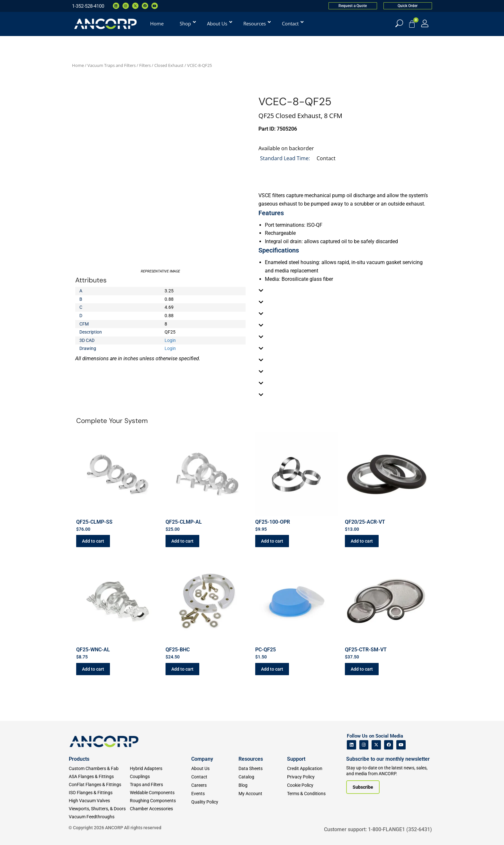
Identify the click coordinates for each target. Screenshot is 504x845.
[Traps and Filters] (160, 785)
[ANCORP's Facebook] (389, 745)
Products (79, 759)
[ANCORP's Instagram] (364, 745)
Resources (251, 759)
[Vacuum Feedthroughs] (99, 817)
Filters (145, 65)
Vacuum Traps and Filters (112, 65)
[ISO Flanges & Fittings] (99, 793)
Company (202, 759)
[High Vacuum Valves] (99, 801)
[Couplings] (160, 777)
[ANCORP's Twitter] (376, 745)
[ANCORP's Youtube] (401, 745)
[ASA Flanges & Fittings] (99, 777)
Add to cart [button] (93, 541)
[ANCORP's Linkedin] (351, 745)
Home (78, 65)
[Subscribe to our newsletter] (363, 787)
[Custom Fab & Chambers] (99, 769)
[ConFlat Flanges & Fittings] (99, 785)
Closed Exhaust (169, 65)
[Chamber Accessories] (160, 809)
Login (170, 340)
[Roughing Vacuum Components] (160, 801)
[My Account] (425, 23)
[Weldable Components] (160, 793)
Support (296, 759)
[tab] (344, 290)
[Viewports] (99, 809)
